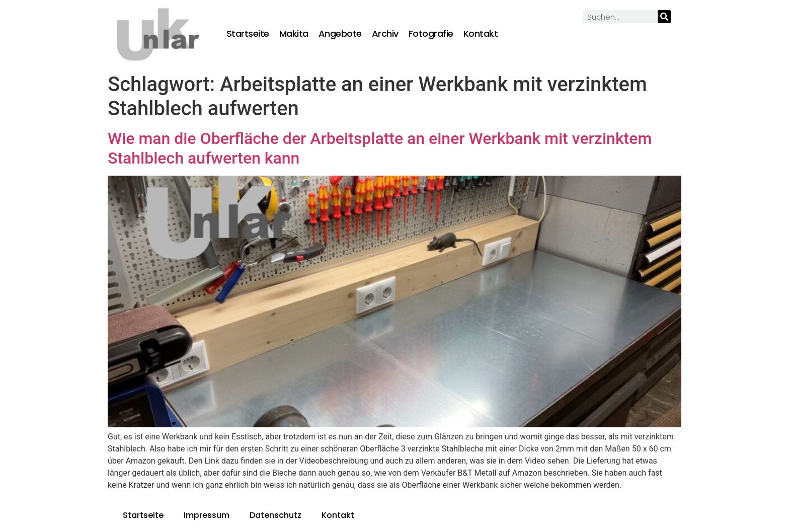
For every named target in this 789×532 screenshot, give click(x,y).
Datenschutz (275, 515)
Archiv (385, 34)
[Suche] (664, 17)
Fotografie (431, 34)
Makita (294, 34)
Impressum (207, 515)
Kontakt (481, 34)
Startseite (248, 34)
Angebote (340, 34)
